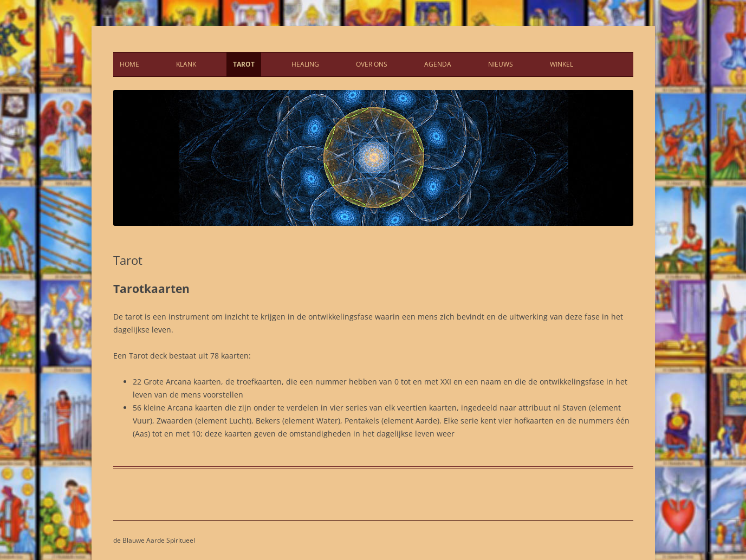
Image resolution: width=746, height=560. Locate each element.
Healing (305, 64)
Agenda (438, 64)
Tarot (244, 64)
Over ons (372, 64)
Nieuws (501, 64)
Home (129, 64)
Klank (186, 64)
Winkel (562, 64)
